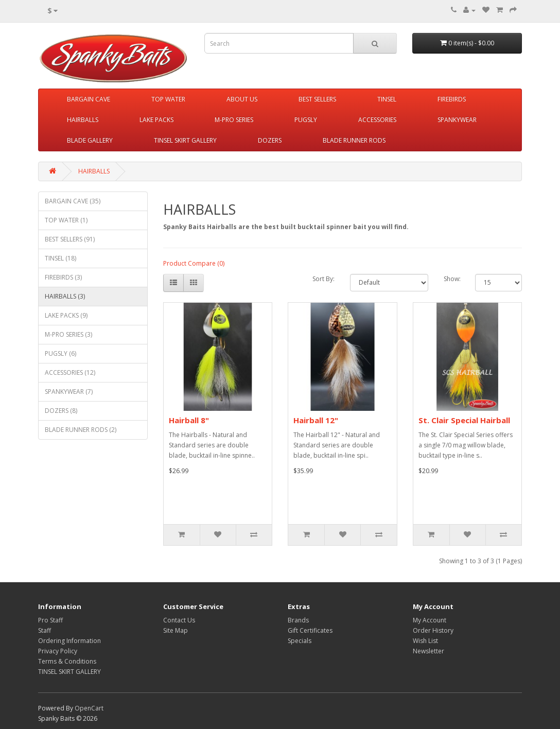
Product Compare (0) (194, 263)
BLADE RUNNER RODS (354, 140)
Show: (452, 279)
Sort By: (323, 279)
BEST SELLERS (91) (70, 239)
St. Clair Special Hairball (464, 420)
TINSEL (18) (60, 258)
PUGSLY (306, 120)
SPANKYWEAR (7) (69, 392)
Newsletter (428, 651)
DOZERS (270, 140)
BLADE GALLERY (90, 140)
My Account (430, 620)
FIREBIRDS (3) (63, 277)
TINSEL (387, 99)
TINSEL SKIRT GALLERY (185, 140)
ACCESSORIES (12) (70, 372)
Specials (300, 641)
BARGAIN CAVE (89, 99)
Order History (433, 630)
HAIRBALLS (83, 120)
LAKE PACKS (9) (66, 315)
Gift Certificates (310, 630)
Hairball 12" (316, 420)
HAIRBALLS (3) (65, 296)
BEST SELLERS (317, 99)
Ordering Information (69, 641)
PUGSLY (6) (60, 353)
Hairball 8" (189, 420)
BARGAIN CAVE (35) (73, 201)
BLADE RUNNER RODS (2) (81, 430)
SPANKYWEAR (457, 120)
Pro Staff (50, 620)
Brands (298, 620)
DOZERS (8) (61, 411)
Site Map (176, 630)
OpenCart (89, 708)
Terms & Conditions (67, 661)
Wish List (425, 641)
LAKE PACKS (156, 120)
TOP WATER (168, 99)
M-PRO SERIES (234, 120)
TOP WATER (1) (66, 220)
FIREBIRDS (452, 99)
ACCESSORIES (377, 120)
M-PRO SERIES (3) (68, 334)
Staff (45, 630)
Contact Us (179, 620)
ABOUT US (242, 99)
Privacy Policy (58, 651)
